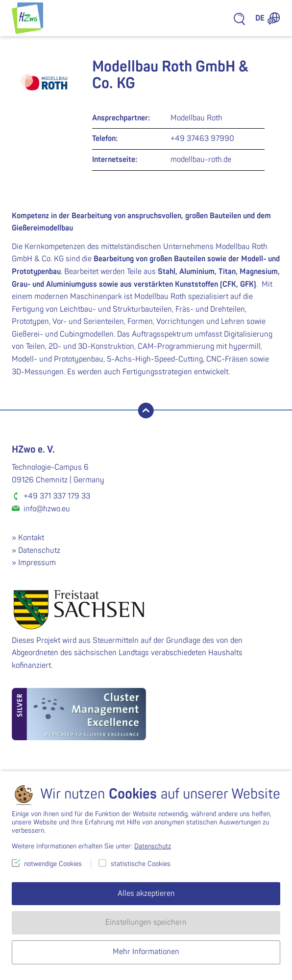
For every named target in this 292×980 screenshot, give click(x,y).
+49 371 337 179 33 (57, 496)
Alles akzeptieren (146, 893)
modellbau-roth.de (201, 160)
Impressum (37, 563)
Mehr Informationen (146, 952)
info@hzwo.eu (47, 509)
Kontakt (31, 538)
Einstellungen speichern (146, 922)
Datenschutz (39, 550)
